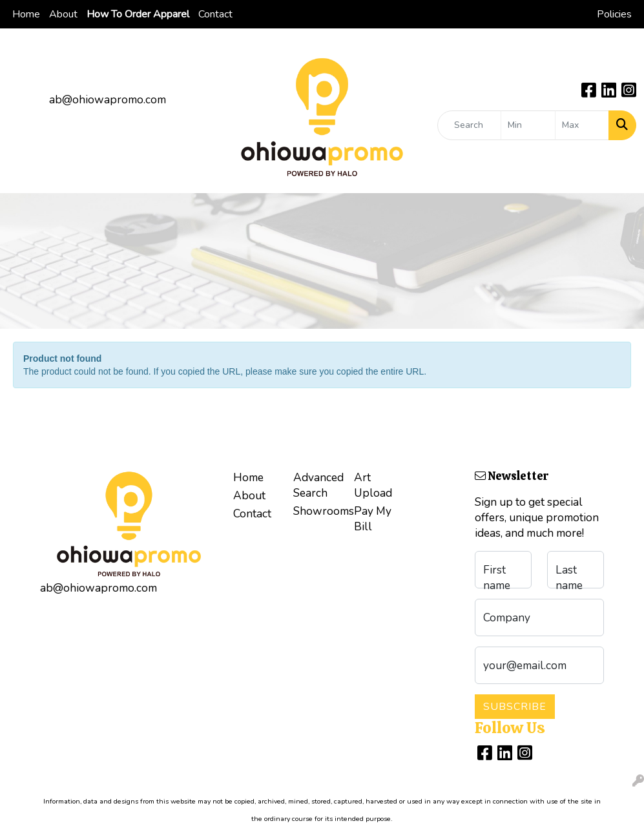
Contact (215, 14)
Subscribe (515, 707)
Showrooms (316, 511)
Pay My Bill (373, 519)
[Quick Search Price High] (582, 125)
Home (26, 14)
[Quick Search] (469, 125)
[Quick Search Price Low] (528, 125)
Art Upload (373, 485)
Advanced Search (316, 485)
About (63, 14)
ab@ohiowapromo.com (108, 99)
